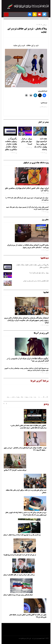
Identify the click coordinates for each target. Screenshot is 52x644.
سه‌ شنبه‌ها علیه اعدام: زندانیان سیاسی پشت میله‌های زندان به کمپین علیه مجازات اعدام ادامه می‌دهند (26, 369)
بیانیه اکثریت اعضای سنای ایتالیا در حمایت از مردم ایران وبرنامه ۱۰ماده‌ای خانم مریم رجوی (28, 246)
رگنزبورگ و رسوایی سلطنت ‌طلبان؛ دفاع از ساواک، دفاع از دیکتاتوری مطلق (11, 144)
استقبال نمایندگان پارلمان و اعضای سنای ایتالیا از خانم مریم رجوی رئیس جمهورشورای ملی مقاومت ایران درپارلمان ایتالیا (26, 320)
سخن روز (45, 220)
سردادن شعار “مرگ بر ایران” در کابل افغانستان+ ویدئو (19, 575)
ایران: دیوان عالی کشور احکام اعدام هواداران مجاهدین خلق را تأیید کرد (27, 189)
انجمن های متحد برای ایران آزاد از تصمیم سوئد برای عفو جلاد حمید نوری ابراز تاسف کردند (27, 208)
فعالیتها (46, 293)
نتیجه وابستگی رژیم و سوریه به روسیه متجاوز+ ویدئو (18, 595)
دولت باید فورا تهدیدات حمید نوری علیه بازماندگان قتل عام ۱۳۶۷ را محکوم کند (27, 199)
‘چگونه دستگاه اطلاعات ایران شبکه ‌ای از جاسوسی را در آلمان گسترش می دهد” (28, 360)
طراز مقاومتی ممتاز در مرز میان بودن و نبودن (36, 281)
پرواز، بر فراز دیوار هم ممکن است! (26, 141)
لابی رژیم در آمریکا (41, 333)
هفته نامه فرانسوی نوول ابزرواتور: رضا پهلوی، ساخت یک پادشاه (40, 144)
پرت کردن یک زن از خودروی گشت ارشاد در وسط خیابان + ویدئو (22, 535)
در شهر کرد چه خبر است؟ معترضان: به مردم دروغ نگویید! (20, 555)
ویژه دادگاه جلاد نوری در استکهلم (36, 163)
